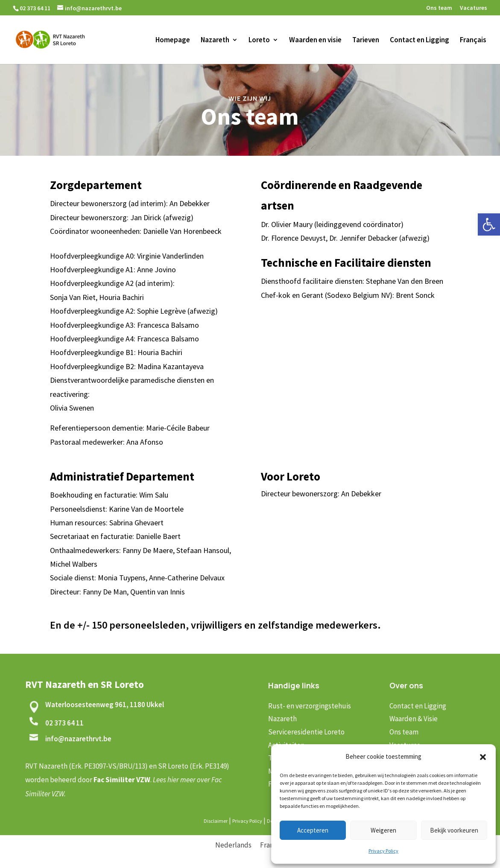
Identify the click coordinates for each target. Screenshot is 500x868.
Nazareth (215, 41)
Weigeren (383, 830)
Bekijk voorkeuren (454, 830)
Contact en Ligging (420, 41)
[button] (489, 224)
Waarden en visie (315, 41)
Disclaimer (216, 821)
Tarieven (366, 41)
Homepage (173, 41)
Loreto (259, 41)
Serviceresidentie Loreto (306, 732)
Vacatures (474, 8)
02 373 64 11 (64, 723)
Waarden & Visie (414, 719)
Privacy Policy (383, 851)
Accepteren (313, 830)
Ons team (439, 8)
